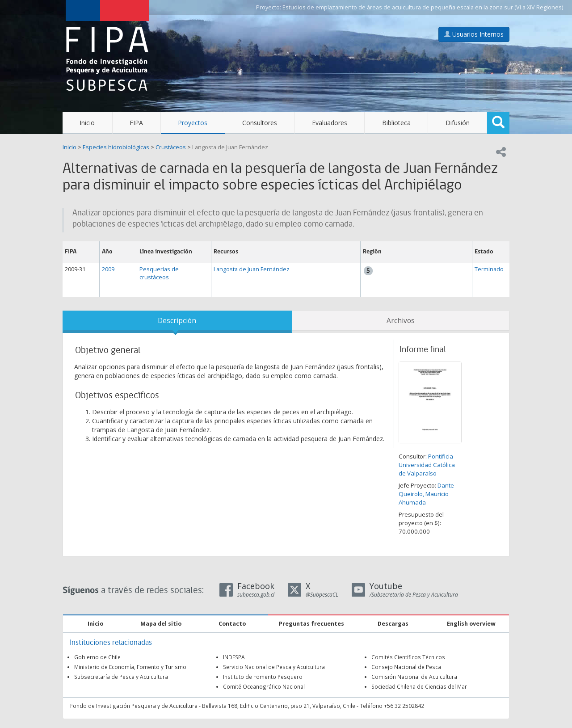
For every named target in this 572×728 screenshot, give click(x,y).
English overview (471, 624)
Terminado (489, 269)
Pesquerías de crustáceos (159, 273)
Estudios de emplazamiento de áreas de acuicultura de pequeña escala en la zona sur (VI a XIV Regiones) (423, 7)
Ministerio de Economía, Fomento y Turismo (130, 667)
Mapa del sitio (161, 624)
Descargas (393, 624)
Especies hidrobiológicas (116, 147)
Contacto (232, 624)
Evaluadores (330, 123)
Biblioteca (396, 123)
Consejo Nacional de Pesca (406, 667)
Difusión (458, 123)
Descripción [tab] (177, 321)
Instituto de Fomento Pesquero (263, 677)
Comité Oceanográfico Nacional (264, 686)
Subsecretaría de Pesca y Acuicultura (121, 677)
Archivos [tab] (401, 321)
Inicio (87, 123)
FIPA (136, 123)
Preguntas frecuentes (311, 624)
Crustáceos (171, 147)
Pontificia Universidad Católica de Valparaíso (427, 465)
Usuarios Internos (474, 34)
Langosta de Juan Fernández (230, 147)
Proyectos (193, 123)
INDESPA (234, 657)
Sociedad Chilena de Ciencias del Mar (419, 686)
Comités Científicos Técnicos (408, 657)
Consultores (260, 123)
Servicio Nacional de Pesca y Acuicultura (274, 667)
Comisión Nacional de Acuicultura (414, 677)
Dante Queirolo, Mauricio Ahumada (426, 494)
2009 (108, 269)
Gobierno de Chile (97, 657)
